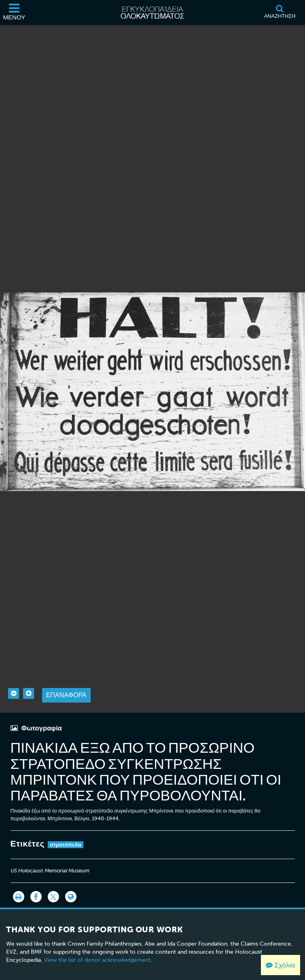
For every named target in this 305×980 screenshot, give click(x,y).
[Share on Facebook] (36, 881)
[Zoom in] (29, 677)
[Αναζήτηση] (280, 13)
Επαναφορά (66, 678)
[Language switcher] (71, 881)
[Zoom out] (14, 677)
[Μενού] (14, 13)
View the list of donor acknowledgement (97, 943)
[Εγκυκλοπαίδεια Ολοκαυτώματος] (153, 13)
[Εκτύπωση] (19, 881)
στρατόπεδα (66, 828)
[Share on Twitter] (53, 881)
